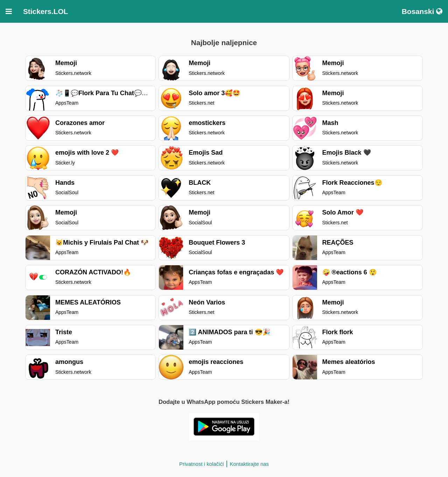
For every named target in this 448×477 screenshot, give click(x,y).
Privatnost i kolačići (202, 464)
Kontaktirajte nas (249, 464)
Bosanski (422, 11)
